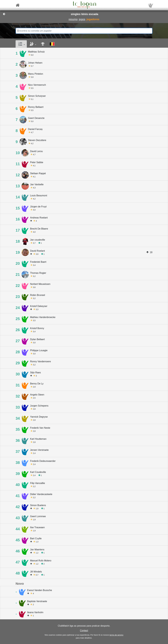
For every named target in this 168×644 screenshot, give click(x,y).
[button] (21, 44)
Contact (84, 631)
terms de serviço (117, 635)
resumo (73, 19)
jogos (82, 19)
